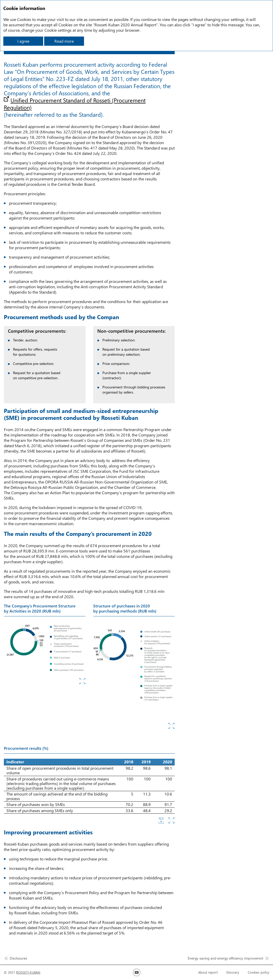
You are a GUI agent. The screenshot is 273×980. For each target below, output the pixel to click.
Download (161, 820)
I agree (23, 41)
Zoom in (82, 681)
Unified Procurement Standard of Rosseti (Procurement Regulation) (75, 104)
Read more (64, 41)
